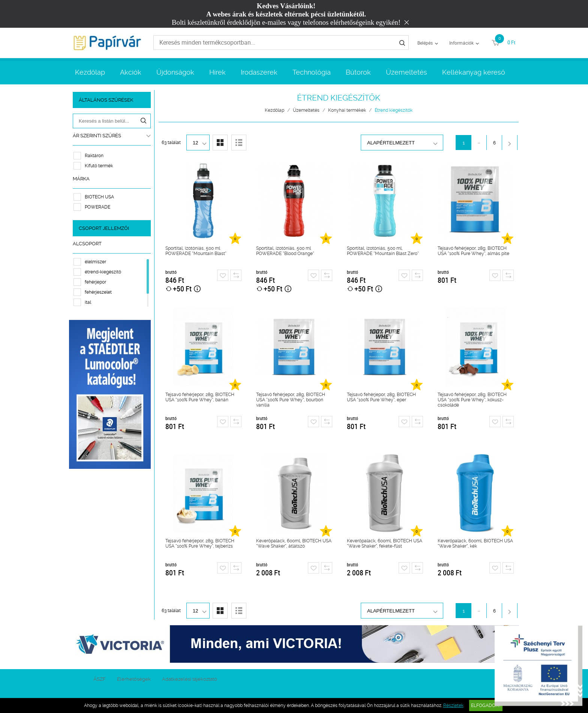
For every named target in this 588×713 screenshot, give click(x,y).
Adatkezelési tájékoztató (190, 679)
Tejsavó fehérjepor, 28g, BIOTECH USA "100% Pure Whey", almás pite (473, 251)
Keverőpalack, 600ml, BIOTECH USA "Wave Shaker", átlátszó (294, 543)
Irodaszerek (259, 72)
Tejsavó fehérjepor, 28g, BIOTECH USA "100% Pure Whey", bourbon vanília (291, 400)
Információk (461, 43)
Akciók (131, 72)
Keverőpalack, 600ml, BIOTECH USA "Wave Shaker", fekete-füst (385, 543)
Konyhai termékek (347, 110)
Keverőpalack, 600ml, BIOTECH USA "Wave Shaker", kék (475, 543)
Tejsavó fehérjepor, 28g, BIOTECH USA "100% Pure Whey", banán (200, 397)
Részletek (453, 705)
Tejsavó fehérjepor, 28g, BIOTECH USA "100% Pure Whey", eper (381, 397)
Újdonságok (175, 72)
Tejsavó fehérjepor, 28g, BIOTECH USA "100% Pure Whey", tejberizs (200, 543)
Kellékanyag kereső (474, 72)
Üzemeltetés (406, 72)
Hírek (217, 72)
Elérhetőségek (134, 679)
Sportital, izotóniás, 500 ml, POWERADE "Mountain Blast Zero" (383, 251)
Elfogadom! (486, 705)
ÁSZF (100, 679)
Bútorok (358, 72)
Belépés (425, 43)
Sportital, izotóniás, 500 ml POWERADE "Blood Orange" (285, 251)
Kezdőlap (90, 72)
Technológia (312, 72)
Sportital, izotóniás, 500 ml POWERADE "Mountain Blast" (196, 251)
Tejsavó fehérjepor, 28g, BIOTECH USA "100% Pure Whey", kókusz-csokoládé (472, 400)
